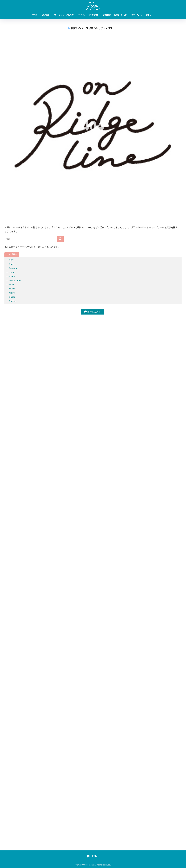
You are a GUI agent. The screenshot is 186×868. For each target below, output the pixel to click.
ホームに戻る (92, 312)
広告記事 (94, 15)
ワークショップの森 (64, 15)
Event (12, 276)
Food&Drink (15, 281)
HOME (93, 856)
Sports (12, 301)
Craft (11, 272)
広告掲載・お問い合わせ (115, 15)
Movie (12, 284)
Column (13, 268)
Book (12, 264)
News (12, 293)
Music (12, 289)
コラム (81, 15)
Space (12, 297)
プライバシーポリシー (142, 15)
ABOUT (45, 15)
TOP (35, 15)
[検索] (60, 239)
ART (11, 260)
